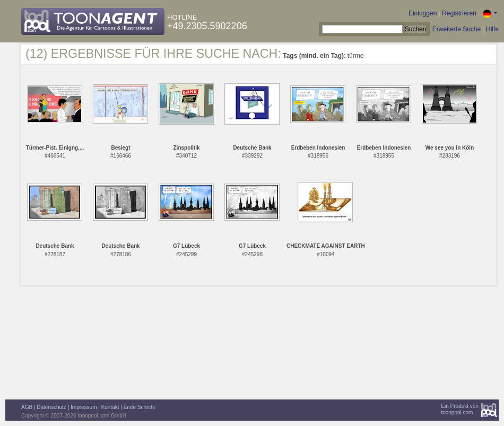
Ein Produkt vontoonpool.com (460, 409)
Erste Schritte (140, 407)
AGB (27, 407)
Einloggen (423, 13)
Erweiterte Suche (457, 29)
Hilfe (492, 29)
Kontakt (110, 407)
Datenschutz (51, 407)
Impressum (84, 407)
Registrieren (459, 13)
